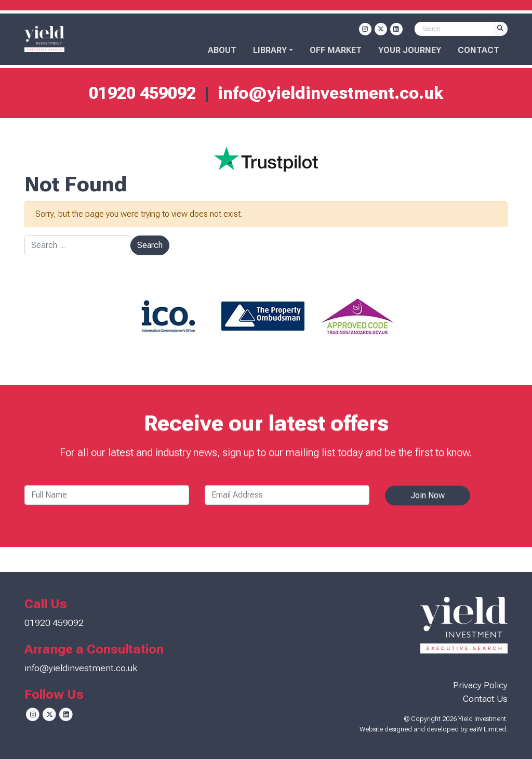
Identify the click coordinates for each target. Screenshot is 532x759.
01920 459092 (142, 93)
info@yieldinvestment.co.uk (330, 93)
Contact (478, 50)
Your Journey (410, 50)
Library (270, 50)
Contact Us (485, 699)
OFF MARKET (336, 50)
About (222, 50)
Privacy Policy (480, 685)
